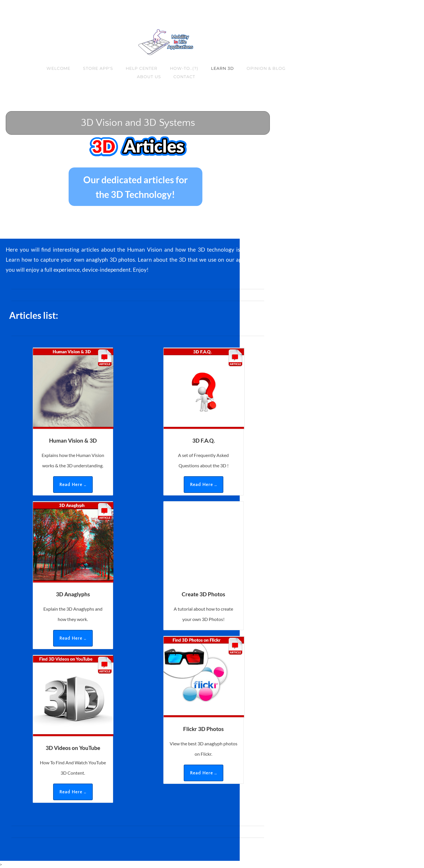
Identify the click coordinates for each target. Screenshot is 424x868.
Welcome (59, 68)
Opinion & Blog (266, 68)
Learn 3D (222, 68)
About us (149, 77)
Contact (184, 77)
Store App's (98, 68)
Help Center (142, 68)
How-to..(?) (184, 68)
